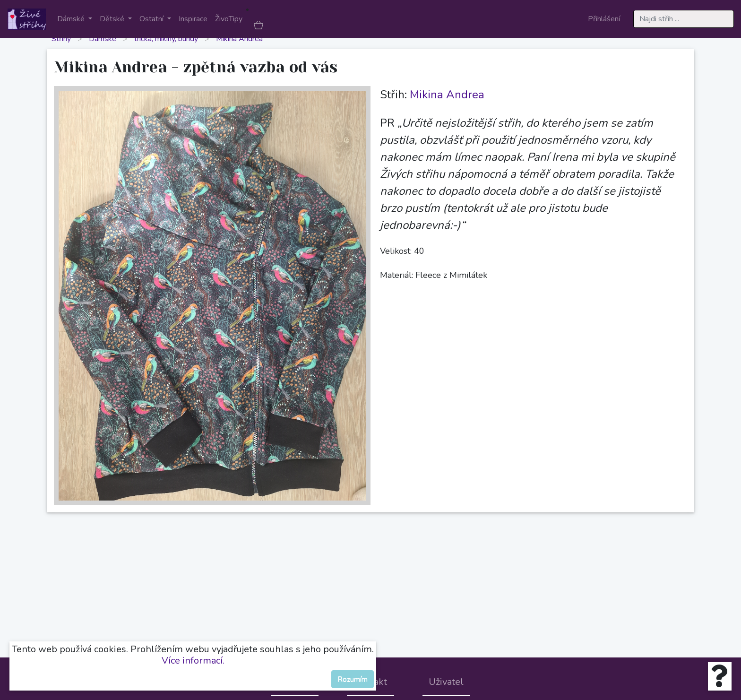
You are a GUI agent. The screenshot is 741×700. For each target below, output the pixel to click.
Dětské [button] (113, 19)
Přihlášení (604, 19)
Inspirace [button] (193, 19)
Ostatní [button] (152, 19)
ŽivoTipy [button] (229, 19)
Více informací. (193, 661)
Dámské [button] (72, 19)
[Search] (684, 19)
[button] (258, 25)
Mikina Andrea (239, 39)
